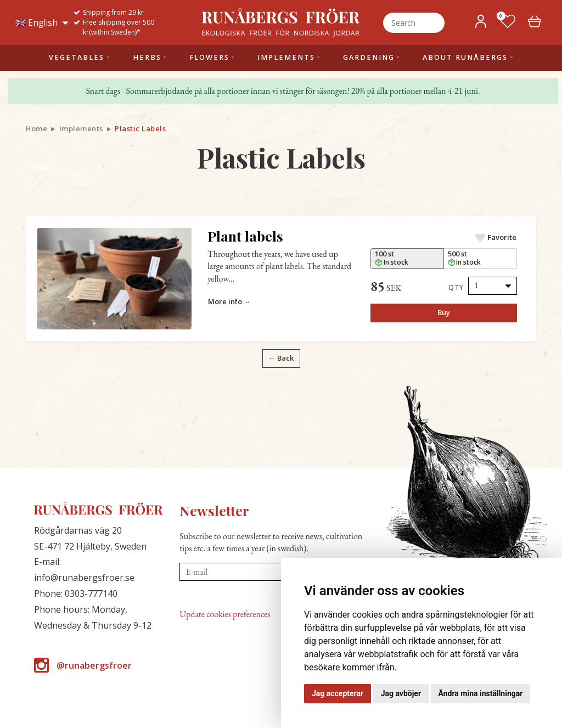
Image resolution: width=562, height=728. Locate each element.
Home (36, 128)
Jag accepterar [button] (338, 693)
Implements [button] (286, 57)
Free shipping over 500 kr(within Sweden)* (119, 27)
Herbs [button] (147, 57)
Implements (81, 128)
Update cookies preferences (225, 614)
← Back (281, 358)
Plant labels (245, 236)
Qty (456, 287)
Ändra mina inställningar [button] (481, 693)
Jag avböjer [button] (401, 693)
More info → (229, 301)
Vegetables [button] (77, 57)
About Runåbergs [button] (465, 57)
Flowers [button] (209, 57)
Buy (444, 312)
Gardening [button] (369, 57)
